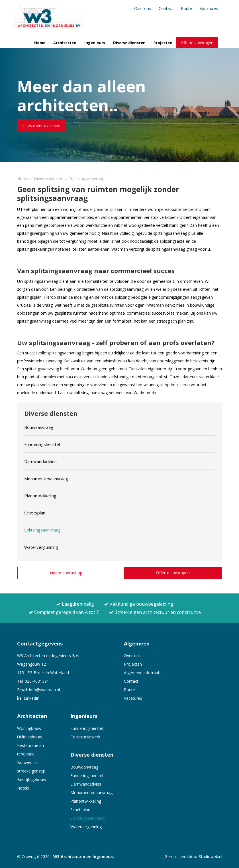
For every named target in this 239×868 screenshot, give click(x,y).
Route (186, 8)
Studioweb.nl (211, 856)
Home (40, 43)
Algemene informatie (143, 673)
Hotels (23, 788)
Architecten (65, 43)
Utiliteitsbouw (30, 737)
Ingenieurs (95, 43)
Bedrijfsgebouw (32, 779)
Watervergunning (86, 827)
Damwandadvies (86, 784)
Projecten (163, 43)
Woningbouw (29, 728)
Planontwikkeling (86, 801)
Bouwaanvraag (84, 767)
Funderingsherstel (87, 728)
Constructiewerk (85, 737)
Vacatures (209, 8)
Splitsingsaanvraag (87, 818)
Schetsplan (80, 810)
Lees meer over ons (42, 125)
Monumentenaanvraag (91, 793)
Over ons (143, 8)
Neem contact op (66, 573)
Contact (166, 8)
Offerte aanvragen (197, 43)
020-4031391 (37, 681)
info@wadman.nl (44, 690)
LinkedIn (28, 698)
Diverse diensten (129, 43)
